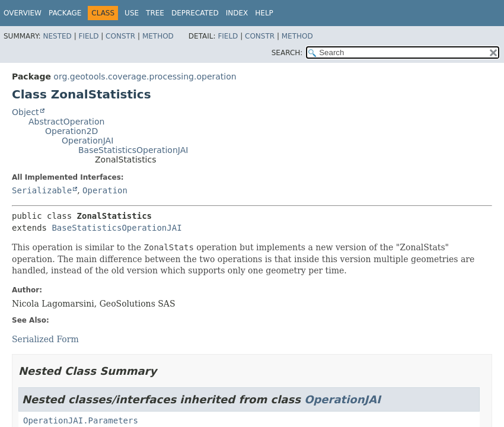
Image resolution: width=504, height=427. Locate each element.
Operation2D (71, 131)
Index (237, 13)
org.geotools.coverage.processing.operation (145, 77)
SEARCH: (287, 53)
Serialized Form (45, 339)
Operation (105, 190)
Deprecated (195, 13)
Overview (23, 13)
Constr (120, 36)
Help (264, 13)
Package (65, 13)
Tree (155, 13)
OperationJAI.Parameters (81, 420)
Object (25, 112)
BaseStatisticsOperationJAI (133, 150)
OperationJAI (87, 141)
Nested (57, 36)
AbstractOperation (66, 122)
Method (158, 36)
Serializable (42, 190)
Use (132, 13)
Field (88, 36)
